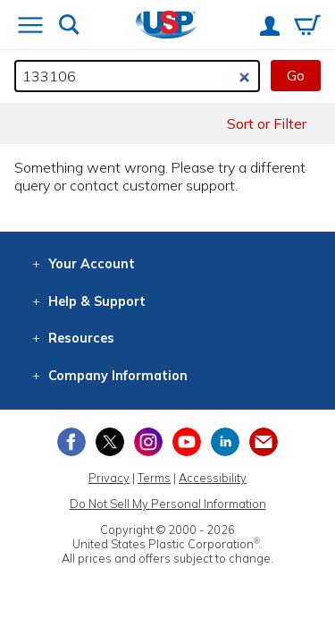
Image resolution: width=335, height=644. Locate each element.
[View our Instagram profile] (148, 442)
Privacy (109, 478)
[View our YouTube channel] (187, 442)
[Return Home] (167, 26)
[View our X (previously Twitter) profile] (110, 442)
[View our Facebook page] (71, 442)
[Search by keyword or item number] (137, 76)
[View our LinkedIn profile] (225, 442)
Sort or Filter (267, 123)
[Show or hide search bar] (69, 26)
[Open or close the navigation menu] (30, 27)
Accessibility (213, 478)
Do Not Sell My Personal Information (168, 504)
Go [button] (296, 75)
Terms (154, 478)
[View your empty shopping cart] (307, 27)
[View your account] (270, 28)
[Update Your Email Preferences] (264, 442)
